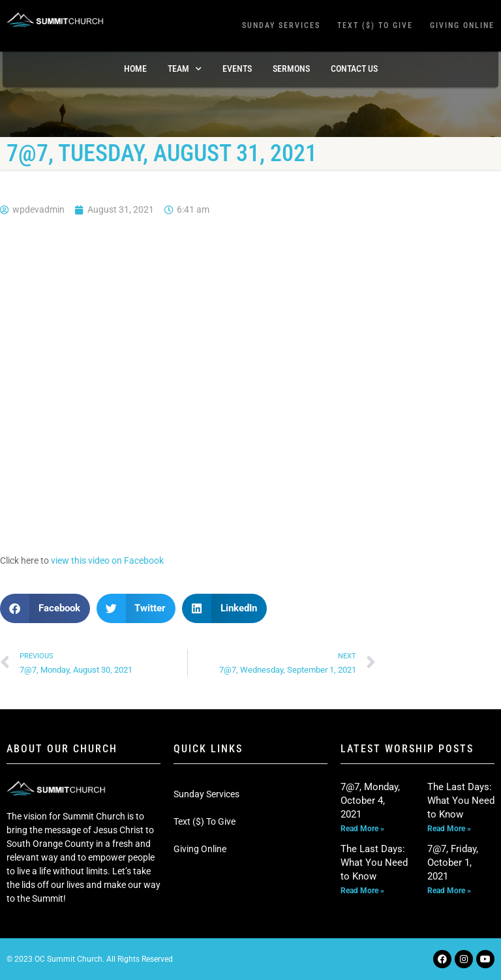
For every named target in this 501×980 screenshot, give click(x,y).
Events (237, 69)
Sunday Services (281, 25)
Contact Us (354, 69)
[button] (45, 608)
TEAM (185, 69)
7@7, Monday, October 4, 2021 (370, 801)
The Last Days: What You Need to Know (461, 801)
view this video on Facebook (107, 560)
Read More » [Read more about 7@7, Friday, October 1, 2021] (449, 891)
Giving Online (462, 25)
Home (135, 69)
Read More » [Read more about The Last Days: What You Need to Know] (449, 829)
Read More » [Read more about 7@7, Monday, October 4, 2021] (362, 829)
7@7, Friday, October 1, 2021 (453, 863)
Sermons (291, 69)
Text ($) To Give (375, 25)
